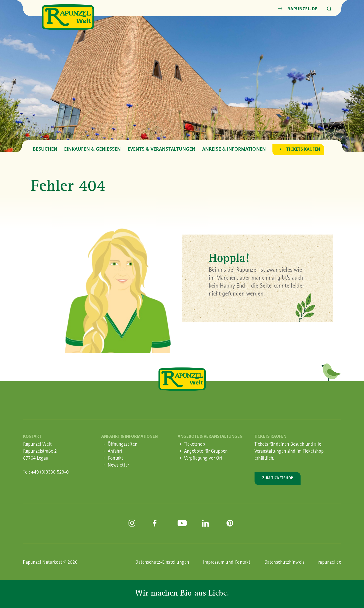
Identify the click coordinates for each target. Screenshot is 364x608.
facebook (157, 523)
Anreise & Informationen (234, 149)
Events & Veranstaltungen (161, 149)
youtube (182, 523)
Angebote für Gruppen (206, 452)
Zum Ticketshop (278, 479)
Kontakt (115, 459)
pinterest (231, 523)
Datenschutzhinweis (285, 563)
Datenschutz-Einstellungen (162, 563)
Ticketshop (195, 445)
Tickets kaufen (303, 149)
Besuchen (45, 149)
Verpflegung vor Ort (203, 459)
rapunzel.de (302, 9)
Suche (329, 9)
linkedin (207, 523)
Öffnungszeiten (123, 445)
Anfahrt (115, 452)
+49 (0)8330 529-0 (50, 473)
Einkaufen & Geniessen (92, 149)
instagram (133, 523)
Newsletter (118, 466)
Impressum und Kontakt (227, 563)
